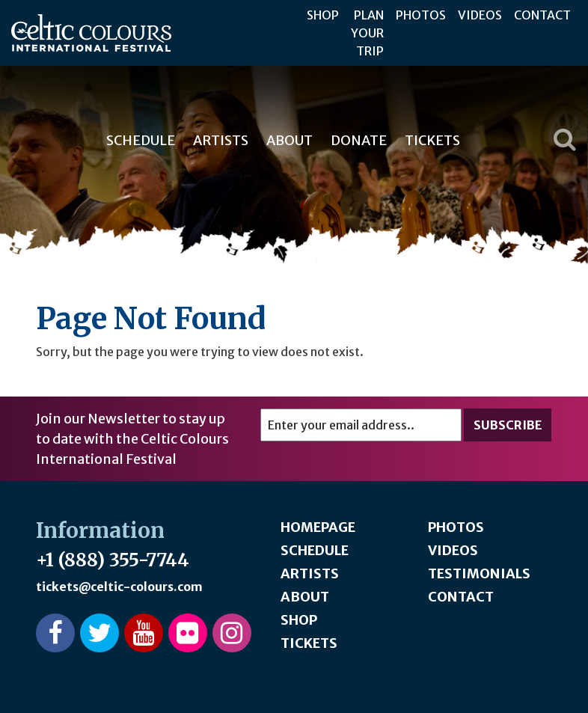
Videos (480, 15)
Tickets (432, 140)
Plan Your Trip (367, 33)
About (290, 140)
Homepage (318, 527)
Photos (421, 15)
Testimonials (479, 573)
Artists (221, 140)
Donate (359, 140)
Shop (323, 15)
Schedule (141, 140)
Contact (542, 15)
